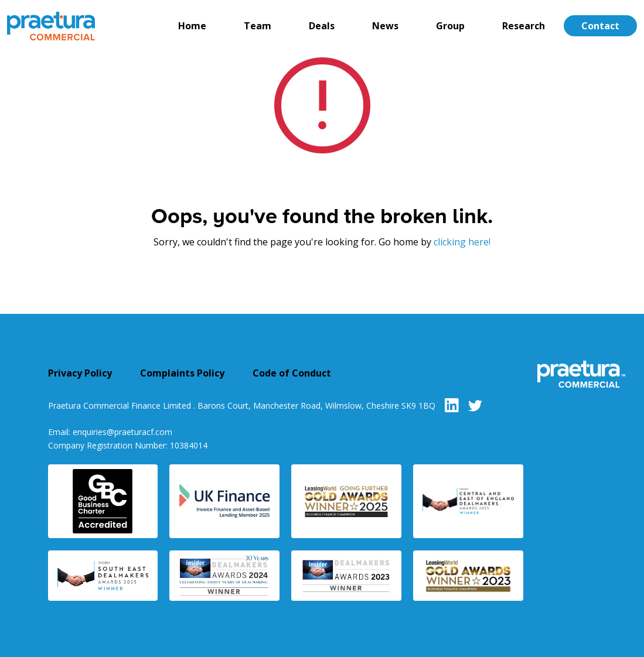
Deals (322, 26)
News (385, 26)
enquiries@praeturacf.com (122, 432)
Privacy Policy (80, 373)
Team (258, 26)
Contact (600, 26)
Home (192, 26)
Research (524, 26)
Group (450, 26)
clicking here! (462, 242)
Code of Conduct (292, 373)
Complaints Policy (182, 373)
